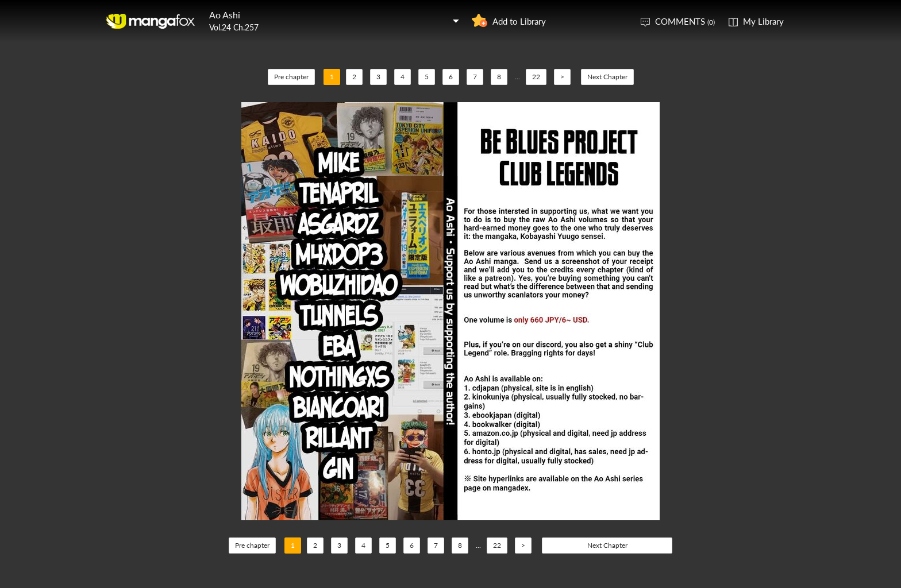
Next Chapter (607, 77)
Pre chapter (291, 77)
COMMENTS (685, 21)
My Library (763, 21)
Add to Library (519, 21)
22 (536, 77)
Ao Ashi (225, 15)
